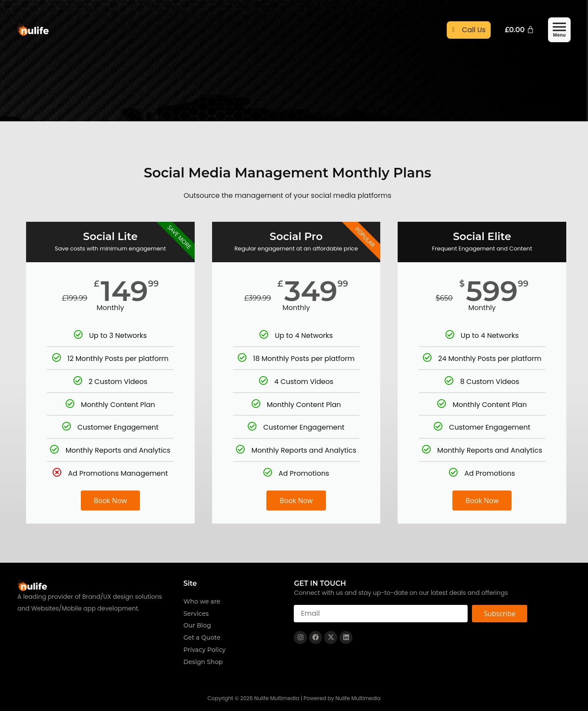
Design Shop (203, 662)
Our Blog (197, 625)
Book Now (110, 501)
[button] (559, 31)
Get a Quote (202, 638)
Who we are (202, 601)
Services (196, 614)
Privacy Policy (204, 650)
